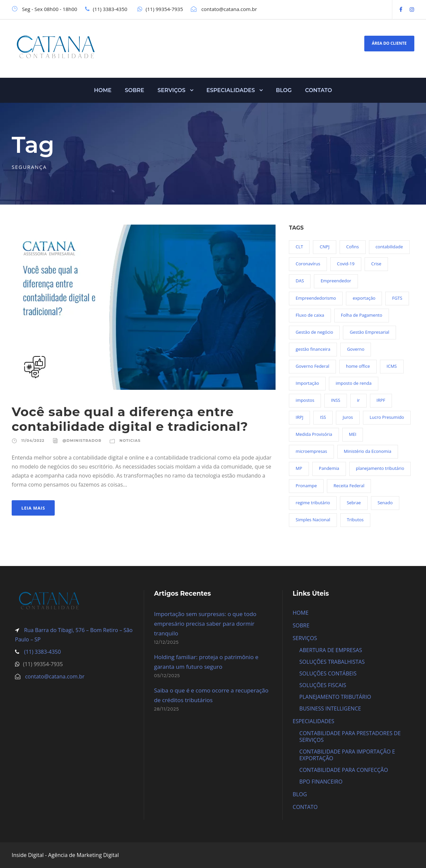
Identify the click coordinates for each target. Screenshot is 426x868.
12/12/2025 (166, 642)
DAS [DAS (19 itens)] (300, 281)
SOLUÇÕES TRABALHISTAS (332, 662)
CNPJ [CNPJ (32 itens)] (324, 247)
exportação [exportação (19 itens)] (364, 298)
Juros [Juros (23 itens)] (348, 417)
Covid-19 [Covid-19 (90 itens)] (346, 264)
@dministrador (82, 441)
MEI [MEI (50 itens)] (353, 434)
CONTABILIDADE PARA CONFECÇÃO (344, 770)
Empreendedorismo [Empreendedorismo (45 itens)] (316, 298)
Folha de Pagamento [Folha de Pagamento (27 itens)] (362, 315)
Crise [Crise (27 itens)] (376, 264)
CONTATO (318, 90)
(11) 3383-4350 (42, 652)
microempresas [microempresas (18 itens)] (311, 451)
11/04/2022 (33, 441)
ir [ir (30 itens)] (358, 400)
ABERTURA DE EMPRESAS (331, 650)
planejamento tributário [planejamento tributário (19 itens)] (380, 468)
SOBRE (134, 90)
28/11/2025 (167, 709)
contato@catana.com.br (55, 676)
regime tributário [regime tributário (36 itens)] (313, 503)
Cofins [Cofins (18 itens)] (353, 247)
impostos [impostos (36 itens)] (305, 400)
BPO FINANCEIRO (321, 782)
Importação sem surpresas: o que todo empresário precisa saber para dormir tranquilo (205, 624)
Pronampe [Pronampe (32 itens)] (306, 486)
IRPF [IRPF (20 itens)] (381, 400)
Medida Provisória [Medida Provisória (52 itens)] (314, 434)
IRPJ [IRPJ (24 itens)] (299, 417)
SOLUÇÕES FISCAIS (323, 685)
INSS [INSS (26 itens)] (336, 400)
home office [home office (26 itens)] (358, 366)
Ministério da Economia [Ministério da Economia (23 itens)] (368, 451)
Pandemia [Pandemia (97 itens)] (329, 468)
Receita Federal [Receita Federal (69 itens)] (349, 486)
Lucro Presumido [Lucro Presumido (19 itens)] (387, 417)
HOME (103, 90)
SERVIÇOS (171, 90)
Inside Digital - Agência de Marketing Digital (65, 855)
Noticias (130, 441)
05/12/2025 (167, 675)
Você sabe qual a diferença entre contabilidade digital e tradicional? (130, 419)
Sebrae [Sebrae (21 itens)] (354, 503)
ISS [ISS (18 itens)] (323, 417)
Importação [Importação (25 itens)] (307, 383)
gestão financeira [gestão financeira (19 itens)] (313, 349)
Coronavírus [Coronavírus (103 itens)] (308, 264)
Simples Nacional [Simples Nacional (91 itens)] (313, 520)
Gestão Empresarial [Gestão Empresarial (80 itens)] (369, 332)
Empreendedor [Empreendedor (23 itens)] (336, 281)
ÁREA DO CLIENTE (389, 43)
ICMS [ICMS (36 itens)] (392, 366)
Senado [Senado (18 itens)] (385, 503)
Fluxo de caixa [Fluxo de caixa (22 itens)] (310, 315)
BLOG (284, 90)
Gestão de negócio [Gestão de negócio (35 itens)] (314, 332)
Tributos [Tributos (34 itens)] (355, 520)
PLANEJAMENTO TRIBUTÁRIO (335, 697)
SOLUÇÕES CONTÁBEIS (328, 673)
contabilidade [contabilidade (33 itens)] (389, 247)
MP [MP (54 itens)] (299, 468)
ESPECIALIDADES (231, 90)
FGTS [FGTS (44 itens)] (397, 298)
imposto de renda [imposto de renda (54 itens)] (354, 383)
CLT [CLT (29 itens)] (299, 247)
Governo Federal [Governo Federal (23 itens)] (312, 366)
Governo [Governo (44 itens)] (356, 349)
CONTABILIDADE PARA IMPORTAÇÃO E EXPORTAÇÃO (347, 755)
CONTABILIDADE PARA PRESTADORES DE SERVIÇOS (350, 737)
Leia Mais (33, 508)
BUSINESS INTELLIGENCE (330, 708)
